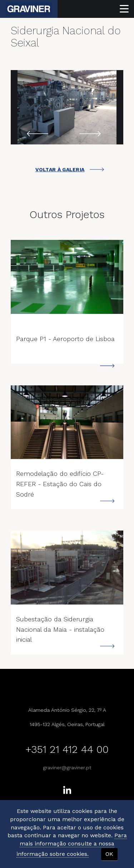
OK (109, 854)
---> (67, 277)
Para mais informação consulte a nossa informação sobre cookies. (72, 845)
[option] (67, 107)
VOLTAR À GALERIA (70, 169)
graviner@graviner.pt (67, 768)
